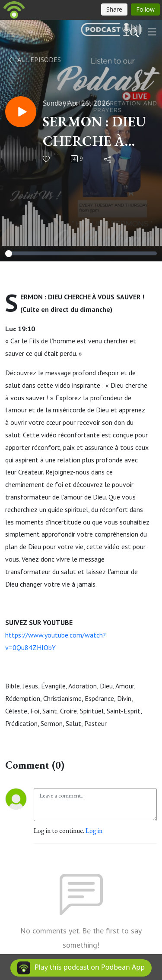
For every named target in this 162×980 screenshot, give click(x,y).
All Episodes (34, 60)
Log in (94, 831)
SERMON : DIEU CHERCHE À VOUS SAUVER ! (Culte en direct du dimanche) (96, 132)
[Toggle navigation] (152, 32)
